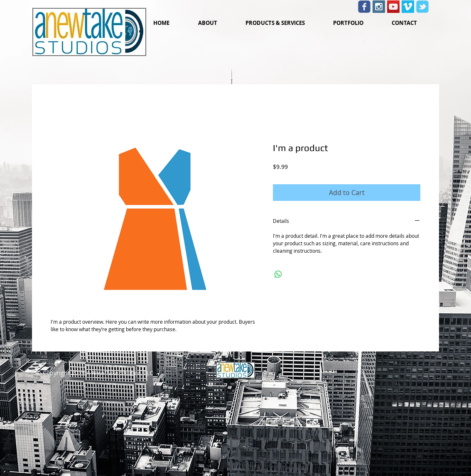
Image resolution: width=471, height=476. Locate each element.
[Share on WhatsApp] (278, 274)
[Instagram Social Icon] (379, 7)
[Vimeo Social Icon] (408, 7)
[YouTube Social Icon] (393, 7)
